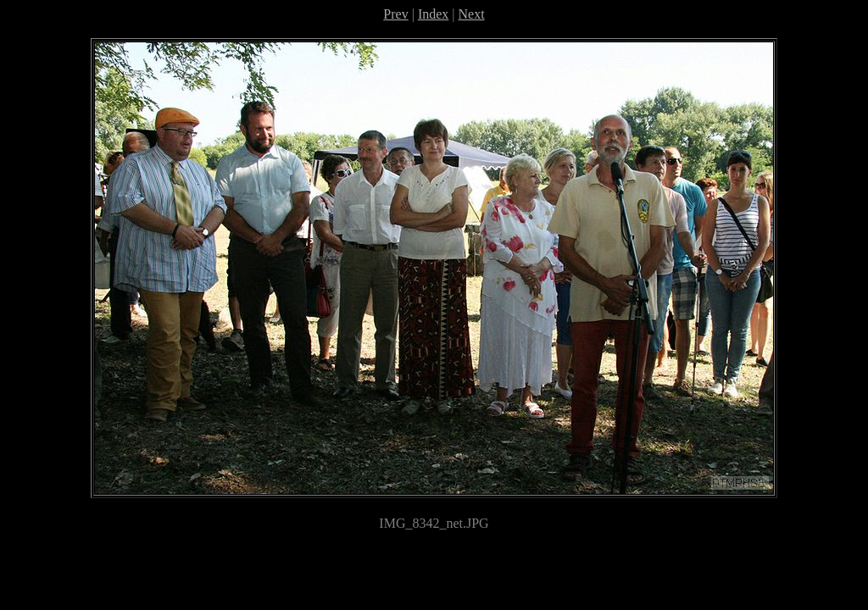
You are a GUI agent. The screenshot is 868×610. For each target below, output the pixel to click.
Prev (395, 14)
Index (433, 14)
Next (472, 14)
